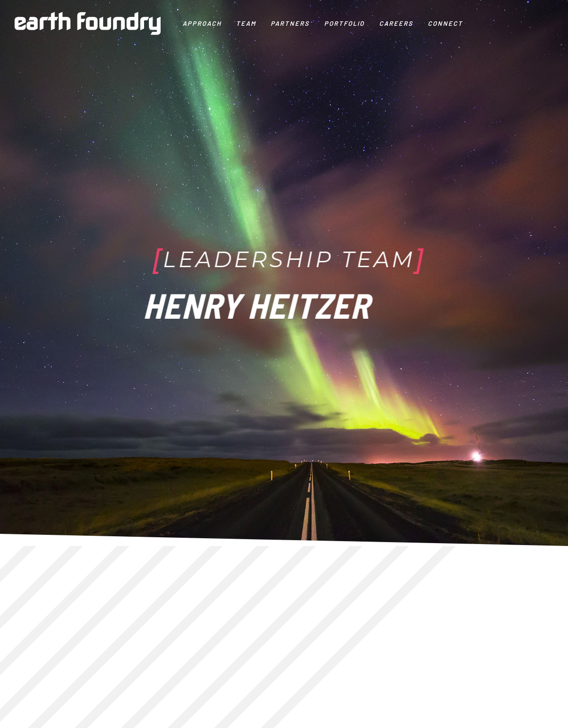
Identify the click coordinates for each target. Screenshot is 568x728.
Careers (396, 23)
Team (246, 23)
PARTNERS (290, 23)
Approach (202, 23)
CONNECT (445, 23)
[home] (88, 23)
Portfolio (344, 23)
